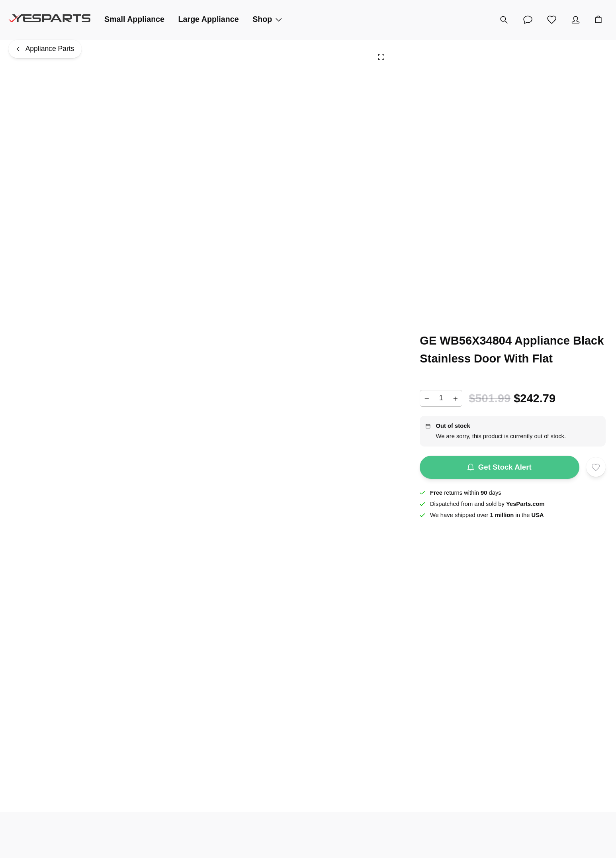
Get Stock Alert (500, 467)
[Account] (575, 20)
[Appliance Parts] (45, 49)
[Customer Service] (528, 20)
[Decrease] (426, 398)
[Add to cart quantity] (441, 398)
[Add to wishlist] (596, 467)
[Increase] (456, 398)
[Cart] (598, 20)
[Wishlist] (551, 20)
